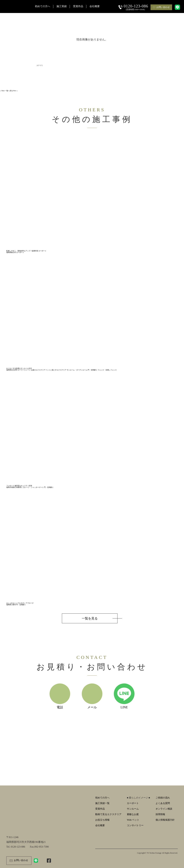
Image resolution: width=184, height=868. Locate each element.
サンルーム (133, 809)
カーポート (133, 803)
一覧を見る (90, 618)
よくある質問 (163, 803)
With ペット (133, 820)
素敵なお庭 (133, 814)
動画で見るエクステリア (108, 814)
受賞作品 (100, 809)
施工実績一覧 (102, 803)
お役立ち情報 (102, 820)
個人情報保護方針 (165, 820)
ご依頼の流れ (163, 798)
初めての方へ (102, 798)
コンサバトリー (135, 825)
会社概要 (100, 825)
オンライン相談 (164, 809)
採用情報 (160, 814)
